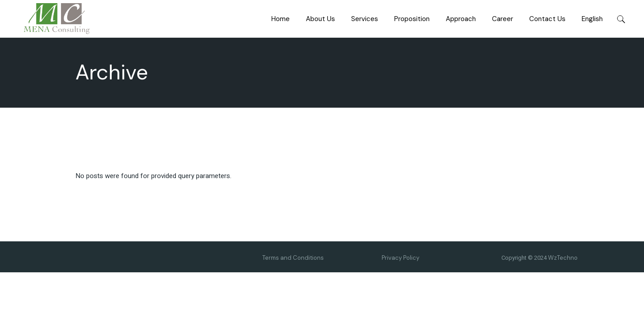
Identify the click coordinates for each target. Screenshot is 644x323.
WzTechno (563, 258)
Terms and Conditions (293, 258)
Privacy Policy (400, 258)
